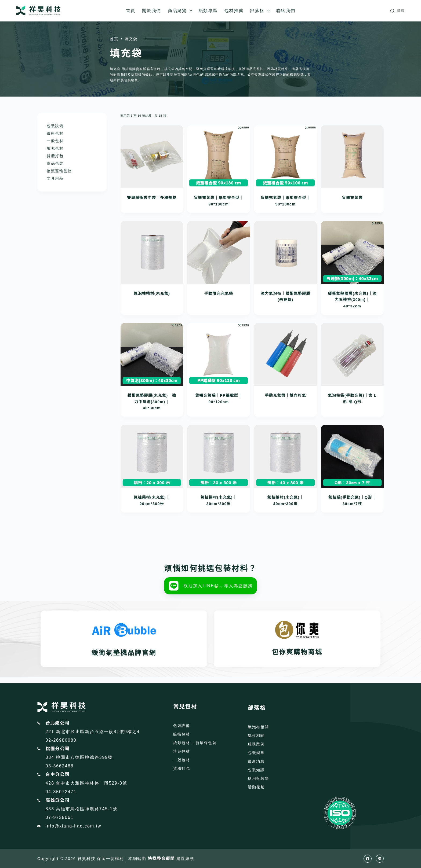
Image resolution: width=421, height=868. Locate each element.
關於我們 (152, 11)
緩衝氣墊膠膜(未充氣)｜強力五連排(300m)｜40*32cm (352, 300)
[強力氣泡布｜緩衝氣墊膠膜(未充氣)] (285, 252)
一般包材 (55, 141)
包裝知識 (256, 770)
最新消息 (256, 761)
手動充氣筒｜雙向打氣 (285, 395)
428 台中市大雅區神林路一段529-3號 (86, 783)
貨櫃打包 (55, 156)
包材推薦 (234, 11)
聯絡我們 (286, 11)
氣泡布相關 (258, 727)
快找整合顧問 (161, 858)
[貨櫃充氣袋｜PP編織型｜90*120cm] (219, 354)
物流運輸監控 (59, 171)
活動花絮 (256, 787)
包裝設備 (55, 126)
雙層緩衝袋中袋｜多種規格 (152, 198)
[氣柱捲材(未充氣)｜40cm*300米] (285, 456)
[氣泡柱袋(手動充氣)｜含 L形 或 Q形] (352, 354)
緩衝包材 (55, 133)
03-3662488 (60, 766)
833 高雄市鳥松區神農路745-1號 (82, 809)
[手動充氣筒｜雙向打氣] (285, 354)
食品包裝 (55, 163)
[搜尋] (398, 11)
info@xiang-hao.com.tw (74, 826)
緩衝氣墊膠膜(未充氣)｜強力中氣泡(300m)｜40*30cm (152, 402)
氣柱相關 (256, 735)
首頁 (131, 11)
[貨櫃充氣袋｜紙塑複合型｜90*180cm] (219, 157)
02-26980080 (61, 740)
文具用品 (55, 178)
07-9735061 (60, 817)
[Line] (380, 859)
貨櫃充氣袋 (352, 198)
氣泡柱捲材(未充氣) (152, 293)
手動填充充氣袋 (219, 293)
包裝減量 (256, 753)
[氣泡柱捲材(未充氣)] (152, 252)
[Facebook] (368, 859)
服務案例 (256, 744)
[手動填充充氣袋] (219, 252)
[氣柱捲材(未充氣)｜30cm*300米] (219, 456)
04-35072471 (61, 792)
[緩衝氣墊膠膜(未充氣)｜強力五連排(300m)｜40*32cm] (352, 252)
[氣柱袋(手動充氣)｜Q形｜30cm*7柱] (352, 456)
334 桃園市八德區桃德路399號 (79, 757)
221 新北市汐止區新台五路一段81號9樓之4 (93, 732)
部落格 (261, 11)
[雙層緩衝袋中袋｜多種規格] (152, 157)
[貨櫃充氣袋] (352, 157)
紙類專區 (208, 11)
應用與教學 (258, 778)
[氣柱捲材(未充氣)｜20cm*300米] (152, 456)
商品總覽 (181, 11)
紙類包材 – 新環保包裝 (195, 743)
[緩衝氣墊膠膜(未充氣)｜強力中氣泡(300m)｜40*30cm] (152, 354)
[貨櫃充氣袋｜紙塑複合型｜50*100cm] (285, 157)
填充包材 (55, 148)
